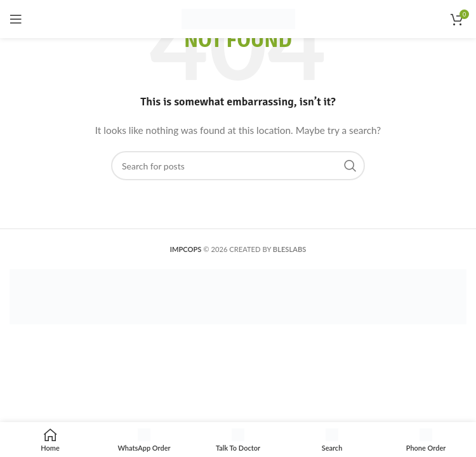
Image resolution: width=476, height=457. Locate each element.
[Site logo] (238, 18)
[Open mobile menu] (16, 19)
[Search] (238, 166)
